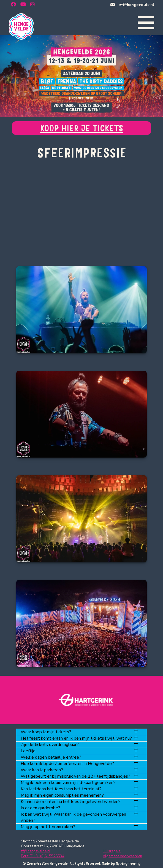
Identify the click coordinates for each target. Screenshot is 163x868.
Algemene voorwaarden (122, 856)
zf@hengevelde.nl (137, 4)
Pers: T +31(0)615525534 (43, 856)
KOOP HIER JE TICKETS (81, 128)
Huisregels (112, 851)
